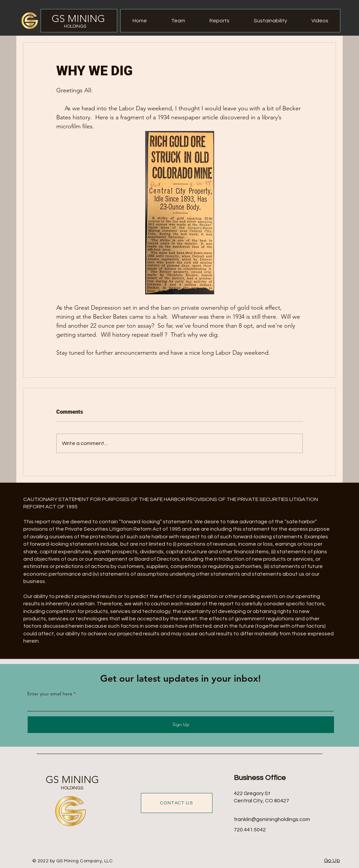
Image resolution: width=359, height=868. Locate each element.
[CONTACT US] (177, 803)
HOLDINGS (75, 26)
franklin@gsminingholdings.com (272, 819)
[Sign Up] (181, 725)
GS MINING (78, 19)
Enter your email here (50, 694)
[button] (219, 21)
